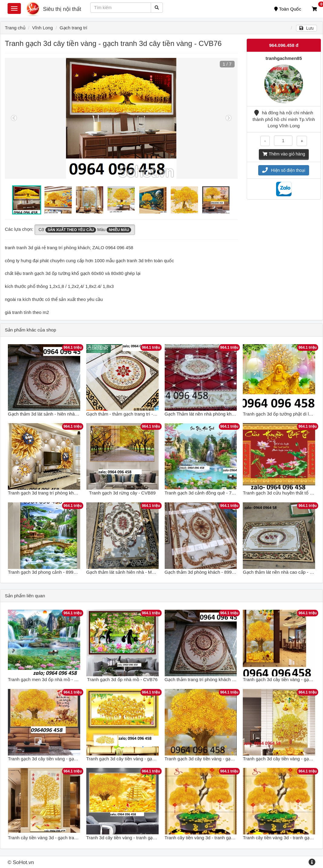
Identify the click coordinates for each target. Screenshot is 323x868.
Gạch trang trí (73, 28)
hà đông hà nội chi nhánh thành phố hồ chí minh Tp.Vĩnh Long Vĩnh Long (284, 119)
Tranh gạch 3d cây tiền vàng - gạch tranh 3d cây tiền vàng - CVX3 (153, 759)
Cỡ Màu (85, 230)
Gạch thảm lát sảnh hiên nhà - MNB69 (125, 572)
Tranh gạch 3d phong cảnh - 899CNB (45, 572)
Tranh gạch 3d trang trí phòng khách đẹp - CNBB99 (60, 493)
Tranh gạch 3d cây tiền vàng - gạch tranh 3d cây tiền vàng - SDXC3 (232, 759)
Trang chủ (15, 28)
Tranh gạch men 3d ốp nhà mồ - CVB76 (48, 679)
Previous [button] (14, 118)
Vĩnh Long (42, 28)
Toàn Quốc (288, 9)
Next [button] (229, 118)
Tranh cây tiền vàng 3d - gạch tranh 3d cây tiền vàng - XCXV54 (71, 838)
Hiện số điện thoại (284, 170)
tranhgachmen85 (284, 58)
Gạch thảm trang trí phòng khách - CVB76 (207, 679)
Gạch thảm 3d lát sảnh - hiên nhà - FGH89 (51, 414)
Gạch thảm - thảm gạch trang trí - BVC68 (127, 414)
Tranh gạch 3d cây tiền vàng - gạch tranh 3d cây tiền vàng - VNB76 (75, 759)
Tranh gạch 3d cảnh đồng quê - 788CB (204, 493)
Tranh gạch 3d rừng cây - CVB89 (122, 493)
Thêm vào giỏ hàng (284, 154)
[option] (121, 118)
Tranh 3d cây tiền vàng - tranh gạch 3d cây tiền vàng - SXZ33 (148, 838)
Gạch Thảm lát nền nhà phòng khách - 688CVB (212, 414)
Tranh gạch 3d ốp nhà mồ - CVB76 (122, 679)
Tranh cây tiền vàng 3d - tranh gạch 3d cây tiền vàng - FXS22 (226, 838)
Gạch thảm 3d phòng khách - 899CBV (203, 572)
